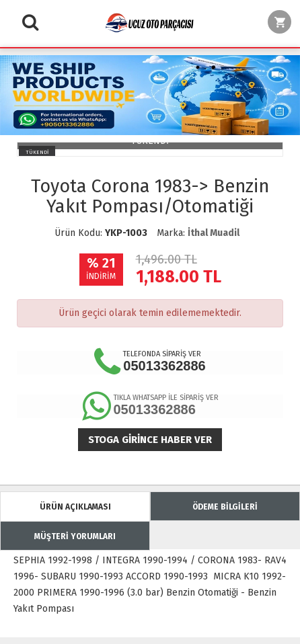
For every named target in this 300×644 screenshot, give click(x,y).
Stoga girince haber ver (150, 440)
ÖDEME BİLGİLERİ (225, 507)
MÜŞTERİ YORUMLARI (75, 536)
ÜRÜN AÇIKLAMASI (75, 507)
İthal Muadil (214, 233)
